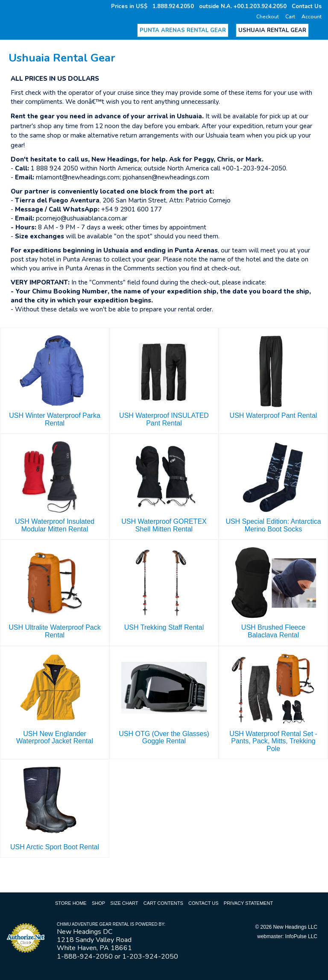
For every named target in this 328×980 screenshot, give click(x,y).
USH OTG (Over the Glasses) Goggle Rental (164, 738)
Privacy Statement (248, 903)
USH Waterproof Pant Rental (274, 415)
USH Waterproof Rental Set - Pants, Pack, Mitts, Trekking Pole (273, 741)
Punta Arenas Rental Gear (183, 30)
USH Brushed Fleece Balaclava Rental (273, 631)
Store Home (71, 903)
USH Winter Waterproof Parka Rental (55, 419)
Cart (290, 17)
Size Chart (124, 903)
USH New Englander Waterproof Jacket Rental (55, 738)
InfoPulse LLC (301, 936)
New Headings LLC (295, 927)
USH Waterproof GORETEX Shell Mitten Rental (164, 525)
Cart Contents (163, 903)
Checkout (268, 17)
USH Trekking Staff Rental (164, 627)
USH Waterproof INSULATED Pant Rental (164, 419)
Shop (98, 903)
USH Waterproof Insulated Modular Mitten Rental (55, 525)
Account (312, 17)
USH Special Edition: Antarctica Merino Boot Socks (273, 525)
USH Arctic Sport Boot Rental (55, 847)
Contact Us (307, 6)
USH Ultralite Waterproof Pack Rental (54, 631)
